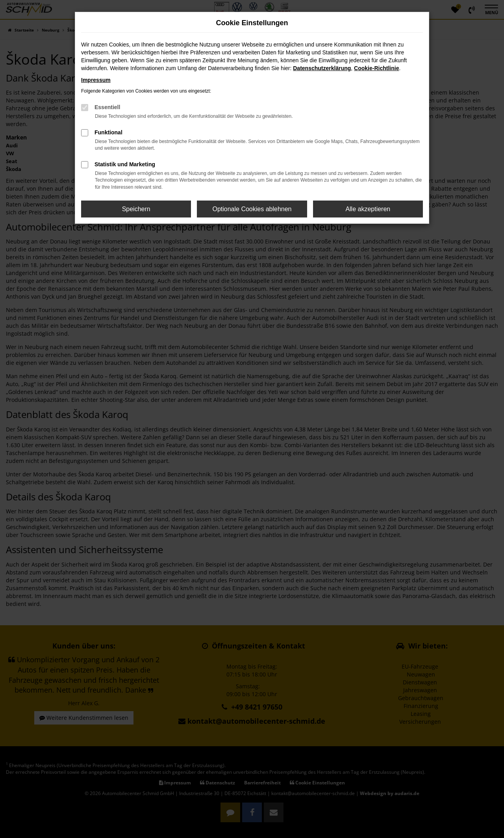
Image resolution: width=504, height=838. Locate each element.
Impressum (96, 80)
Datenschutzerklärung (322, 68)
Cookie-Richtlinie (376, 68)
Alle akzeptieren (368, 209)
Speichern (136, 209)
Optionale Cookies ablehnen (252, 209)
